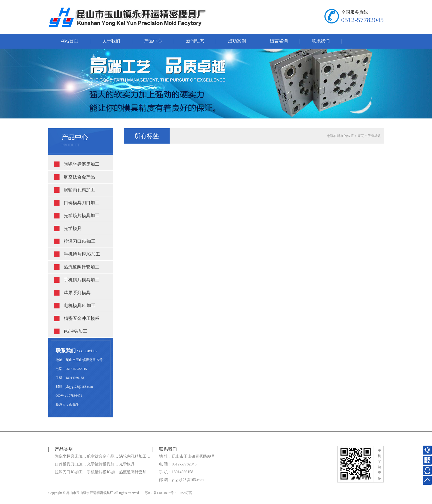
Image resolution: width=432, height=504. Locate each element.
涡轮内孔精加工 (79, 190)
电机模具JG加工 (80, 306)
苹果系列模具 (77, 293)
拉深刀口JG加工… (71, 472)
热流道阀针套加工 (82, 267)
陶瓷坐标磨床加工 (82, 164)
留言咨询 (279, 41)
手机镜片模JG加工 (82, 254)
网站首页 (69, 41)
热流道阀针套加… (135, 472)
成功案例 (237, 41)
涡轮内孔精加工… (135, 456)
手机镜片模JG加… (103, 472)
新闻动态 (195, 41)
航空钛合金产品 (79, 177)
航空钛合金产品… (103, 456)
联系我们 (321, 41)
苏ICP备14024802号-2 (161, 493)
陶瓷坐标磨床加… (70, 456)
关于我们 (111, 41)
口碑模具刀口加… (70, 464)
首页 (360, 136)
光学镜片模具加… (103, 464)
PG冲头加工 (75, 331)
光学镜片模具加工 (82, 216)
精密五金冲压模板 (82, 318)
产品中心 (153, 41)
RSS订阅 (186, 493)
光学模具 (73, 228)
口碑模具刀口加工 (82, 203)
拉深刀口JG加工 (80, 241)
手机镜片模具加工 (82, 280)
